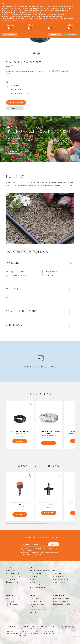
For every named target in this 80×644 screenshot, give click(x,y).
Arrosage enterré (11, 579)
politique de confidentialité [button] (14, 8)
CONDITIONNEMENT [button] (16, 325)
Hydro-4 (56, 571)
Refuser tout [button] (55, 34)
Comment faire (13, 151)
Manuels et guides (12, 604)
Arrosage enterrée (59, 576)
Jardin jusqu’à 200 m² (36, 585)
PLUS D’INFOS (20, 441)
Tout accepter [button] (71, 34)
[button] (51, 55)
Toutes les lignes (11, 571)
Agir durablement (35, 601)
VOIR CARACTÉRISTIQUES (16, 103)
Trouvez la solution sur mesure (39, 571)
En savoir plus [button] (9, 34)
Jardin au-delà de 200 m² (37, 588)
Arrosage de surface (13, 573)
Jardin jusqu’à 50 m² (36, 582)
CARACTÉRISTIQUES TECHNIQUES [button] (23, 311)
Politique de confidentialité (62, 601)
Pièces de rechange (12, 598)
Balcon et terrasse (35, 576)
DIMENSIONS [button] (13, 263)
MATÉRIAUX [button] (12, 289)
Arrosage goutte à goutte (14, 576)
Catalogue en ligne (12, 582)
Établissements (34, 607)
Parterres (33, 579)
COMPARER (15, 108)
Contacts (9, 607)
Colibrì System (58, 573)
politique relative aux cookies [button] (35, 12)
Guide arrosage (11, 601)
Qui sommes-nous (36, 598)
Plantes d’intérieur (35, 573)
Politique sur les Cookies (61, 598)
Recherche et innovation (37, 604)
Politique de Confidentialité (62, 604)
